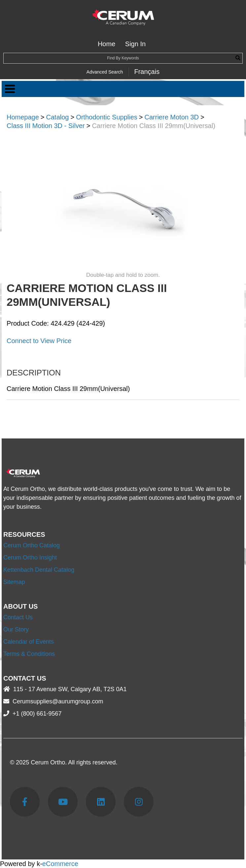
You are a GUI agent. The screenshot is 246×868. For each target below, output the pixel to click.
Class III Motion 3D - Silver (46, 126)
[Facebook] (25, 802)
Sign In (135, 44)
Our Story (16, 629)
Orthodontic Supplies (107, 117)
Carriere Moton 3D (172, 117)
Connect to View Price (39, 341)
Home (106, 44)
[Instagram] (139, 802)
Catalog (58, 117)
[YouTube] (63, 802)
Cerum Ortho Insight (30, 558)
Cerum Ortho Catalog (32, 545)
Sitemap (14, 582)
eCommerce (60, 864)
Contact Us (18, 617)
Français (147, 72)
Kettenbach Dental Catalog (39, 570)
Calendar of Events (29, 642)
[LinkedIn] (101, 802)
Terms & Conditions (29, 654)
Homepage (23, 117)
